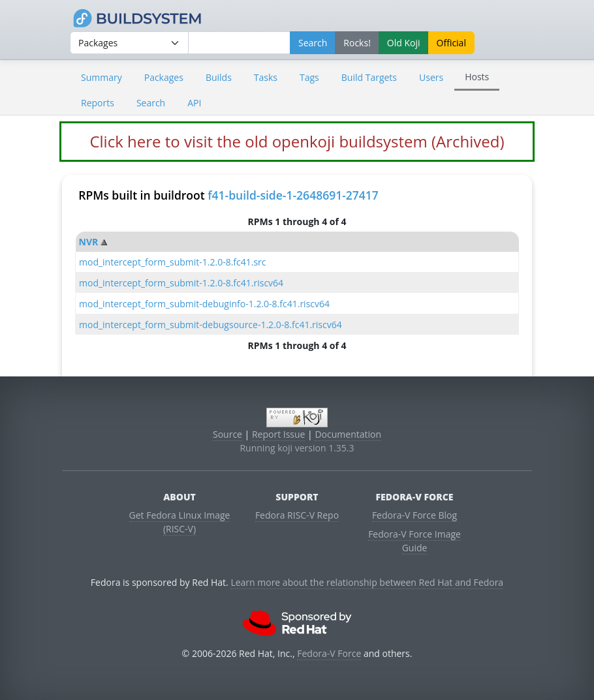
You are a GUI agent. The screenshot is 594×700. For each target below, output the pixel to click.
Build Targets (369, 77)
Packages (164, 77)
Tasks (266, 77)
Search (151, 103)
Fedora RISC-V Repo (297, 515)
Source (227, 434)
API (194, 103)
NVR (89, 242)
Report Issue (279, 434)
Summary (102, 77)
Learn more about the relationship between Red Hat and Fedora (367, 582)
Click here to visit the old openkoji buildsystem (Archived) (297, 141)
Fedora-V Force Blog (414, 515)
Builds (219, 77)
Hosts (477, 77)
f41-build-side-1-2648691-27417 (293, 195)
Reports (98, 103)
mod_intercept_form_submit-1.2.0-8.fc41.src (173, 262)
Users (431, 77)
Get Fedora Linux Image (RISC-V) (180, 522)
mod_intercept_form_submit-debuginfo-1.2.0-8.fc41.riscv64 (204, 304)
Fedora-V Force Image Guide (414, 541)
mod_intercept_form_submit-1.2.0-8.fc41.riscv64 (181, 283)
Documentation (348, 434)
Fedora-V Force (329, 653)
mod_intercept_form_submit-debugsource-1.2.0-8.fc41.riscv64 (211, 325)
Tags (309, 77)
